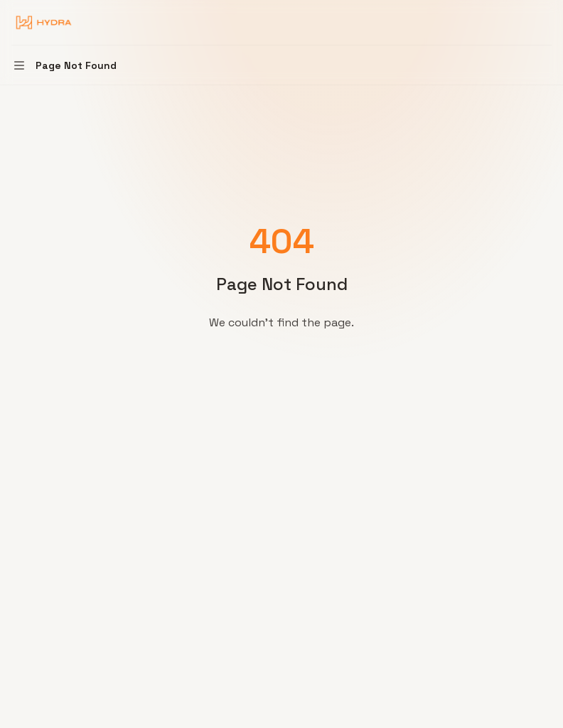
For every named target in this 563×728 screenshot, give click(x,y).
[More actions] (545, 23)
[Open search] (518, 23)
